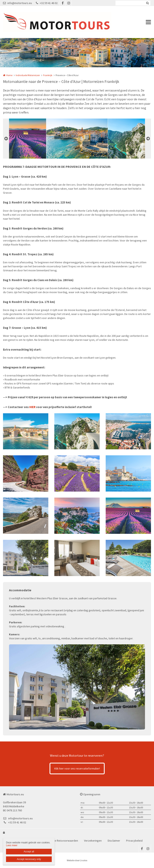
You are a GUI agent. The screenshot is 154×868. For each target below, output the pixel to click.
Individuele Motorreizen (28, 75)
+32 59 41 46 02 (47, 3)
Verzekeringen (93, 841)
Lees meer (12, 845)
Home (9, 75)
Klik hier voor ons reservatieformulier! (77, 768)
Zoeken (147, 3)
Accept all (29, 852)
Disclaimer (114, 841)
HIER (32, 407)
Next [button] (148, 139)
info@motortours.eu (17, 3)
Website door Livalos (77, 860)
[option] (77, 139)
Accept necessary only (29, 859)
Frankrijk (48, 75)
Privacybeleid (134, 841)
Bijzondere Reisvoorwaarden (61, 841)
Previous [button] (6, 139)
